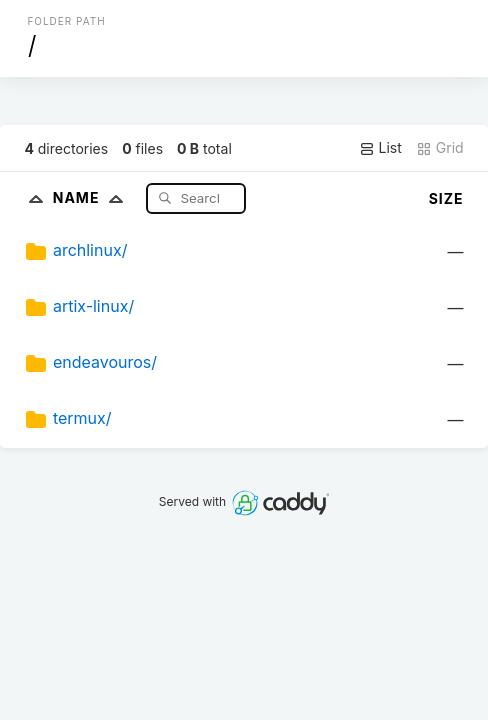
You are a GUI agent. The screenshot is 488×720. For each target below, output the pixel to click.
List (380, 148)
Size (446, 198)
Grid (440, 148)
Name (92, 197)
